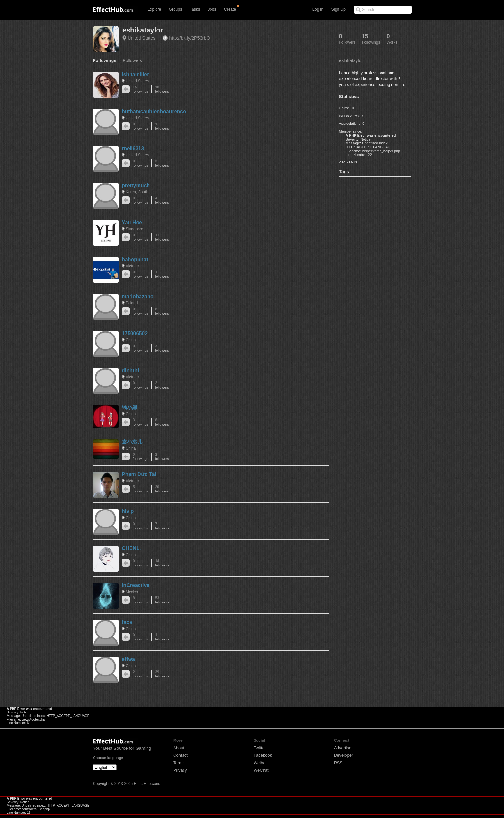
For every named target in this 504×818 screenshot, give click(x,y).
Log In (318, 9)
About (179, 748)
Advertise (343, 748)
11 (162, 237)
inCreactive (136, 585)
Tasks (195, 9)
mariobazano (138, 296)
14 (162, 563)
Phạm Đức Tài (139, 474)
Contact (180, 755)
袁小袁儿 (132, 442)
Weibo (260, 763)
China (131, 340)
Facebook (263, 755)
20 (162, 489)
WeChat (261, 770)
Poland (132, 303)
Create (230, 9)
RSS (338, 763)
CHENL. (131, 548)
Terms (179, 763)
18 (162, 89)
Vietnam (133, 266)
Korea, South (137, 192)
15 (140, 89)
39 (162, 674)
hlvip (128, 511)
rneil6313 (133, 148)
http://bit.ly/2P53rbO (189, 38)
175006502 (135, 333)
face (127, 622)
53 (162, 600)
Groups (175, 9)
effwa (128, 659)
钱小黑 (130, 407)
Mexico (132, 592)
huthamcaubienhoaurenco (154, 111)
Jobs (212, 9)
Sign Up (338, 9)
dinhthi (130, 370)
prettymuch (136, 185)
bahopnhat (135, 259)
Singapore (135, 229)
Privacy (180, 770)
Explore (154, 9)
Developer (343, 755)
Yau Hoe (132, 222)
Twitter (260, 748)
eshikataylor (143, 30)
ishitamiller (135, 74)
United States (141, 38)
